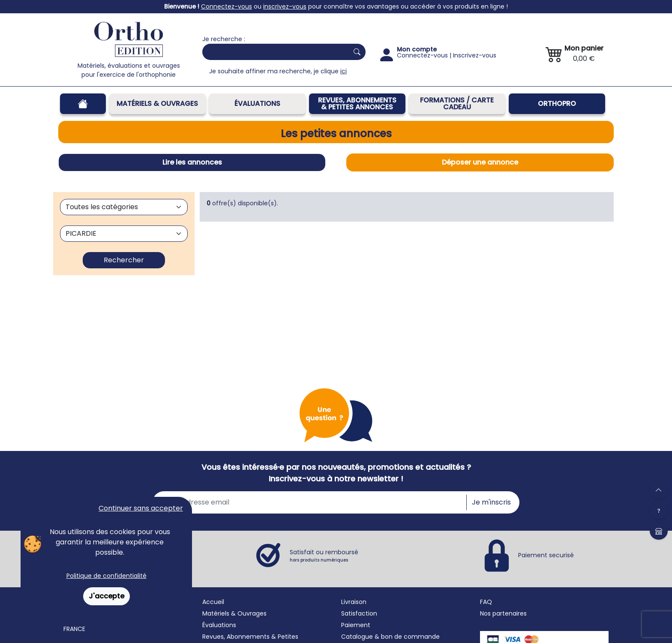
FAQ (486, 602)
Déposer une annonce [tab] (480, 162)
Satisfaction (359, 613)
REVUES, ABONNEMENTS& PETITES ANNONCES (357, 104)
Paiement (356, 625)
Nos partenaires (503, 613)
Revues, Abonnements (236, 637)
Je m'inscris (491, 502)
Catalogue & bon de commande (390, 637)
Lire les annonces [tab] (192, 162)
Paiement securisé (546, 555)
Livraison (354, 602)
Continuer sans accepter (141, 508)
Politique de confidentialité (106, 576)
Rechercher (124, 260)
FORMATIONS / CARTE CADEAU (457, 104)
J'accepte (106, 596)
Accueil (213, 602)
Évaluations (257, 104)
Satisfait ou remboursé (324, 556)
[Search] (274, 52)
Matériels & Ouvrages (157, 104)
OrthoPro (557, 104)
